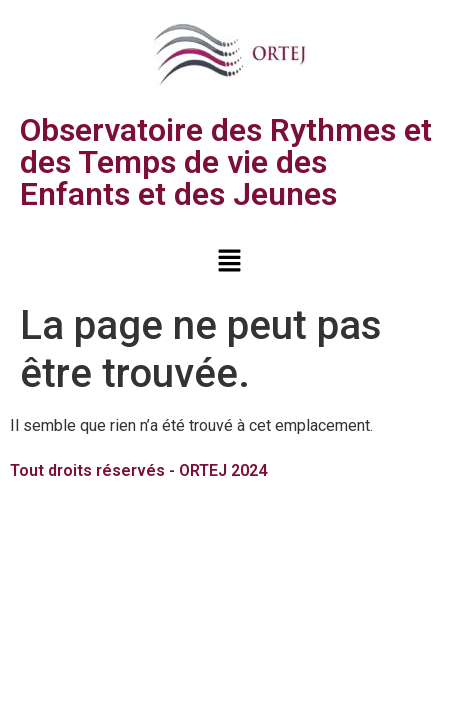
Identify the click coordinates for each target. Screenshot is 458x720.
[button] (229, 262)
